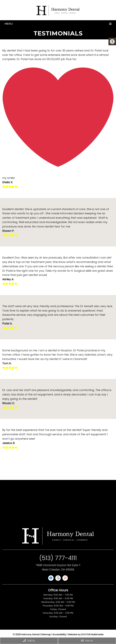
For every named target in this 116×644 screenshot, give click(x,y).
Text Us (87, 641)
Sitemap (46, 634)
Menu (9, 24)
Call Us (29, 641)
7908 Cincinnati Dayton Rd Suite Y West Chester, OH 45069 (58, 567)
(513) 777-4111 (58, 558)
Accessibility (59, 634)
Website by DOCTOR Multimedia (86, 634)
